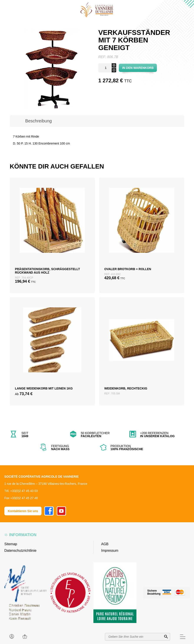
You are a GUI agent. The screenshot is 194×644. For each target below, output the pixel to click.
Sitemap (11, 544)
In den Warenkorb (138, 68)
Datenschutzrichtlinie (20, 551)
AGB (105, 544)
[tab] (39, 121)
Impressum (110, 551)
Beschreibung (38, 121)
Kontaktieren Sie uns (23, 511)
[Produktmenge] (107, 68)
